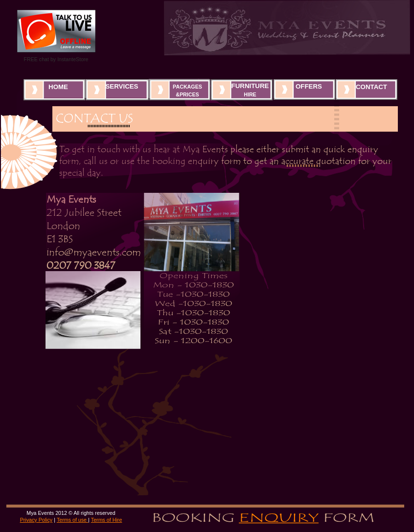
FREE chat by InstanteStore (56, 59)
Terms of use (72, 520)
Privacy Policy (36, 520)
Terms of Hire (107, 520)
